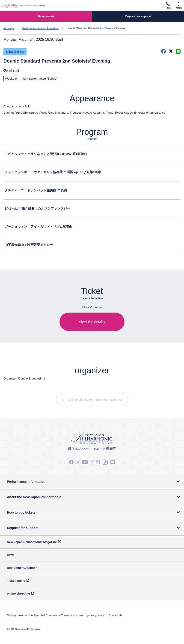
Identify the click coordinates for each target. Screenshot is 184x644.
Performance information (26, 482)
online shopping (18, 594)
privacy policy (96, 615)
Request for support (22, 528)
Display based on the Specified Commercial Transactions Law (45, 615)
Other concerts (15, 52)
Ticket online (16, 581)
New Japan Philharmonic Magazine (32, 542)
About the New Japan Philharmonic (34, 497)
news (11, 555)
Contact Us (115, 615)
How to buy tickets (21, 512)
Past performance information (40, 28)
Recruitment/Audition (22, 568)
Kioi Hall (13, 71)
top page (9, 28)
